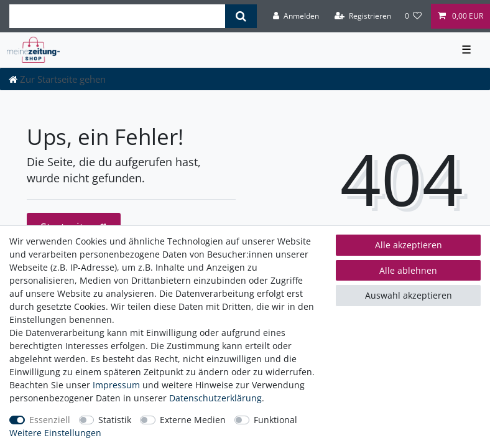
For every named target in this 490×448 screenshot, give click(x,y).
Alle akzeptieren (409, 245)
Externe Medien (193, 420)
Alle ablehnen (408, 270)
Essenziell (50, 420)
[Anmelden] (296, 16)
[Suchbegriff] (117, 16)
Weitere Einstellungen (55, 433)
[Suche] (241, 16)
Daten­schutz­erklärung (215, 398)
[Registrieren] (363, 16)
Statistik (115, 420)
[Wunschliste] (414, 16)
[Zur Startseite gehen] (57, 79)
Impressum (116, 385)
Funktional (275, 420)
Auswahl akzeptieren (409, 295)
